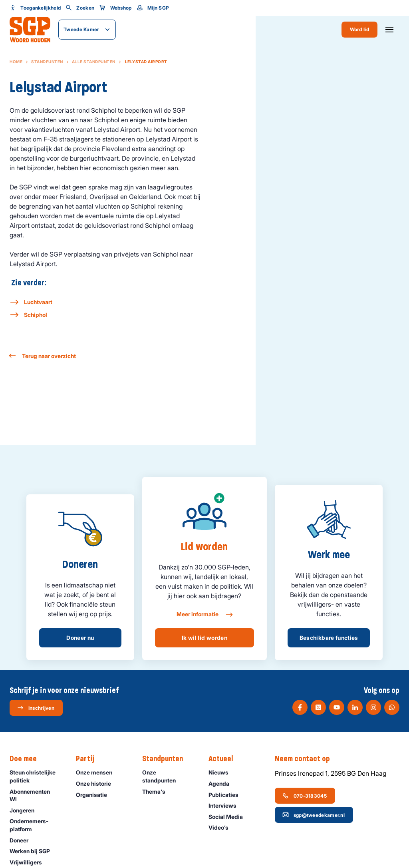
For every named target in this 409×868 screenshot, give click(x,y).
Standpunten (47, 62)
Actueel (225, 759)
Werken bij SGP (33, 851)
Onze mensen (98, 772)
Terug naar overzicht (43, 356)
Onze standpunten (169, 776)
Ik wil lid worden (204, 638)
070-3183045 (305, 796)
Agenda (222, 783)
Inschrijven (36, 708)
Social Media (229, 817)
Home (16, 62)
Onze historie (97, 783)
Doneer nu (80, 638)
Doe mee (27, 759)
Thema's (157, 791)
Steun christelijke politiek (36, 776)
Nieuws (222, 772)
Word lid (359, 29)
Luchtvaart (38, 302)
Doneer (23, 840)
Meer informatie (204, 615)
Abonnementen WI (36, 795)
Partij (89, 759)
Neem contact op (306, 759)
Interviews (226, 805)
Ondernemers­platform (36, 825)
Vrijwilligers (29, 862)
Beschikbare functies (329, 638)
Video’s (222, 827)
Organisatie (95, 795)
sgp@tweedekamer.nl (314, 815)
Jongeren (26, 810)
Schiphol (36, 315)
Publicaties (227, 795)
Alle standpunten (94, 62)
